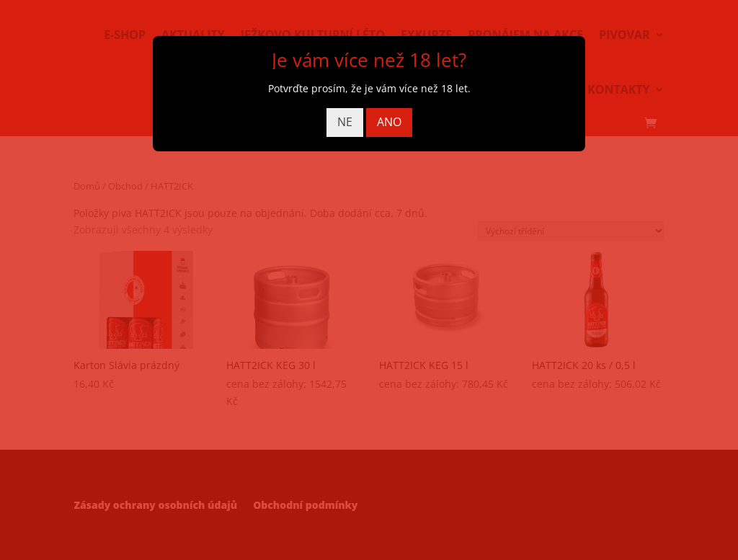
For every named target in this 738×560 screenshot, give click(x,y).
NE (345, 122)
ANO (389, 122)
